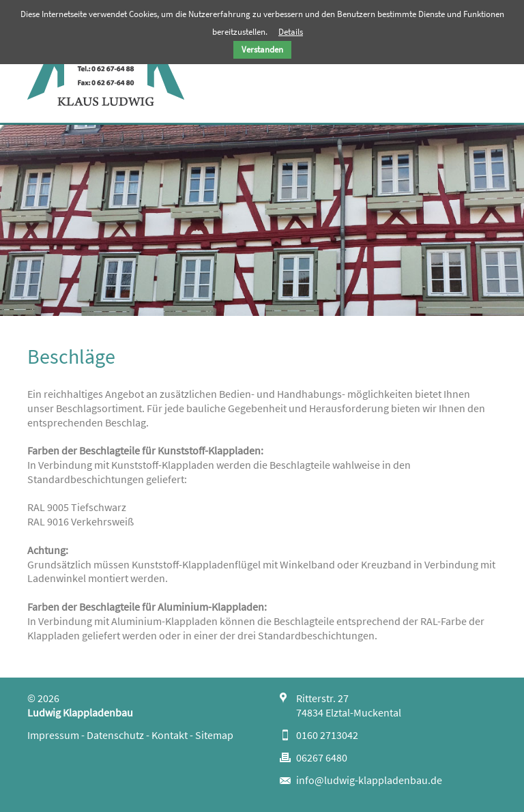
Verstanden (262, 49)
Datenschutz (115, 735)
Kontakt (170, 735)
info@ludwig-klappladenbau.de (369, 780)
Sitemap (214, 735)
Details (291, 32)
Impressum (53, 735)
